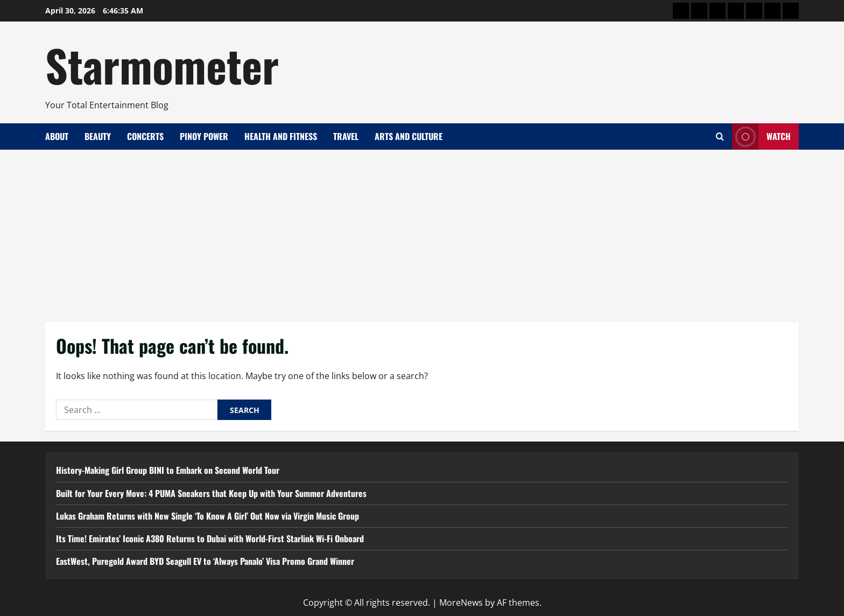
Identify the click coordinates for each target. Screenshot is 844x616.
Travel (346, 136)
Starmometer (162, 65)
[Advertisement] (422, 230)
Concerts (145, 136)
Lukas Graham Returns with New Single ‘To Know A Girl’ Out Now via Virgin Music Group (208, 516)
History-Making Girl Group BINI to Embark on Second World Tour (168, 470)
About (57, 136)
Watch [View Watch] (761, 136)
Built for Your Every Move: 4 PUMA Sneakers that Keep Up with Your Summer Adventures (211, 493)
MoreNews (461, 603)
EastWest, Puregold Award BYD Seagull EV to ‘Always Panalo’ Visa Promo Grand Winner (205, 561)
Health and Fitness (281, 136)
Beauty (98, 136)
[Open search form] (720, 136)
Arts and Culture (409, 136)
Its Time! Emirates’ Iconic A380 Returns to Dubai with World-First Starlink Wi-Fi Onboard (210, 538)
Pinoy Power (204, 136)
